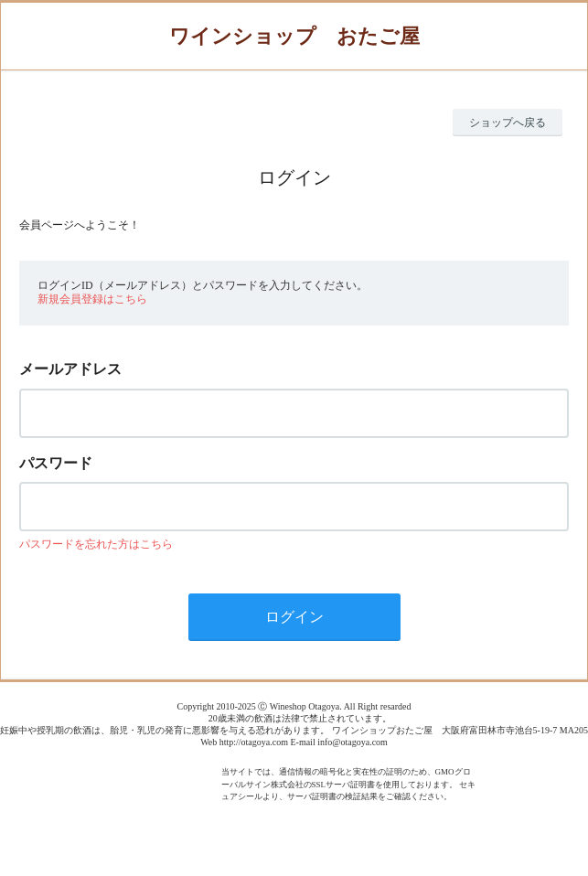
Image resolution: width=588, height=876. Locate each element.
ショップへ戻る (508, 123)
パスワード (56, 463)
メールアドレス (70, 369)
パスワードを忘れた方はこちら (96, 544)
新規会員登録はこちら (92, 299)
